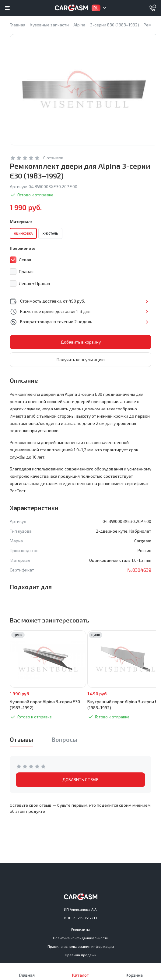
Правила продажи (81, 955)
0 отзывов (53, 158)
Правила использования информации (81, 946)
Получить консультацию (81, 359)
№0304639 (139, 570)
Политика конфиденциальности (81, 938)
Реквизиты (80, 929)
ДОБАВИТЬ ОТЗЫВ (80, 780)
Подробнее (147, 301)
